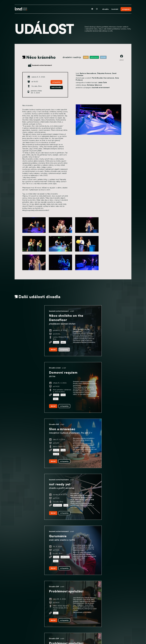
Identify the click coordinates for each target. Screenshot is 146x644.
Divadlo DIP (28, 371)
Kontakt (18, 628)
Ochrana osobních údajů (24, 631)
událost (122, 58)
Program (18, 624)
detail (27, 352)
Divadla (18, 621)
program (126, 9)
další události (73, 599)
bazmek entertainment (42, 65)
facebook (65, 629)
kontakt (115, 9)
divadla (105, 9)
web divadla (56, 88)
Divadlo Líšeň (87, 311)
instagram (66, 623)
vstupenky (56, 82)
